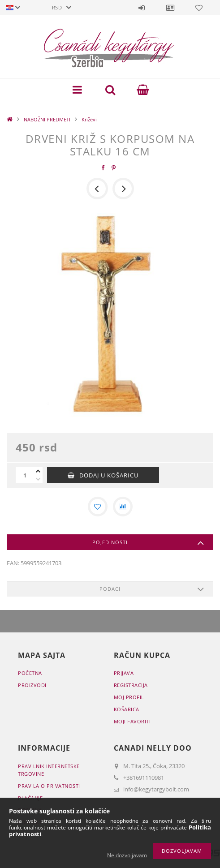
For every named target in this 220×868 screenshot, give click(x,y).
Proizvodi (32, 685)
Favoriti (199, 8)
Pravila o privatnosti (49, 786)
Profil (170, 8)
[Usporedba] (123, 507)
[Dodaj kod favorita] (98, 507)
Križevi (89, 119)
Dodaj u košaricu (109, 475)
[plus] (38, 471)
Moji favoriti (132, 721)
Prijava (142, 8)
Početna (30, 673)
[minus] (38, 479)
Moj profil (129, 697)
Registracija (131, 685)
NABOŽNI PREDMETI (47, 119)
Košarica (127, 709)
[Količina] (25, 475)
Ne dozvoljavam (127, 855)
